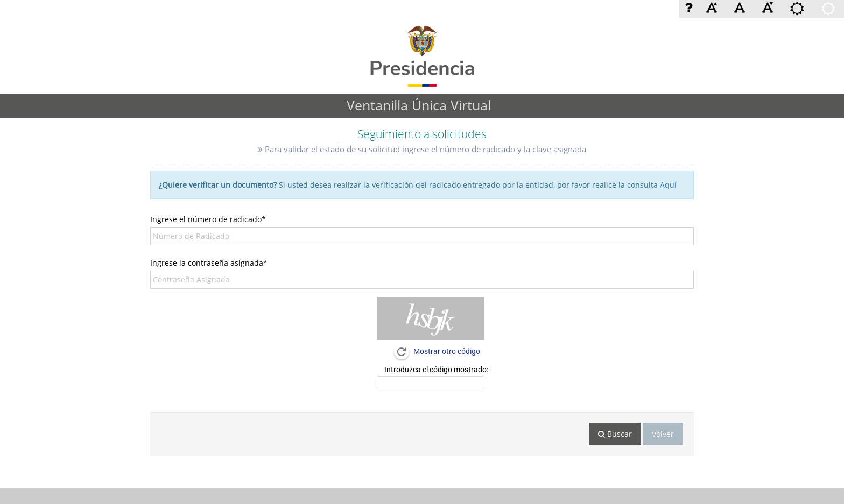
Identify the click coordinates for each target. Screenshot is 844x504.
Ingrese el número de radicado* (208, 219)
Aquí (668, 185)
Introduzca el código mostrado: (436, 370)
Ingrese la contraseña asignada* (209, 263)
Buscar (615, 434)
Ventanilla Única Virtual (419, 105)
